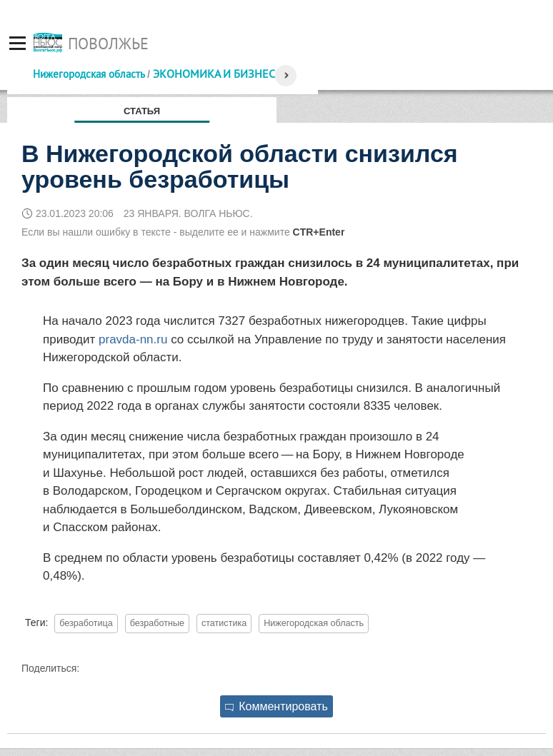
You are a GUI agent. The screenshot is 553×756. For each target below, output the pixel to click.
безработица (86, 623)
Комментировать (276, 706)
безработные (157, 623)
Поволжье (108, 44)
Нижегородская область (89, 74)
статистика (224, 623)
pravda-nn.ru (133, 339)
